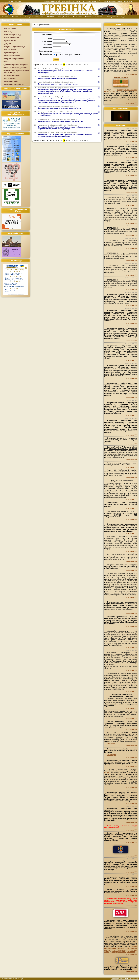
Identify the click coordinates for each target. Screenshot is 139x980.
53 (61, 65)
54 (64, 65)
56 (69, 65)
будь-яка (58, 55)
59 (77, 65)
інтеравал (78, 55)
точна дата (67, 55)
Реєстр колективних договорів (16, 68)
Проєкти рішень (10, 41)
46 (43, 65)
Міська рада (9, 32)
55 (67, 65)
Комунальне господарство (14, 84)
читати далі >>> (131, 74)
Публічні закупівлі (11, 53)
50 (53, 65)
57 (72, 65)
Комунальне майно (11, 81)
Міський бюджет (10, 50)
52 (59, 65)
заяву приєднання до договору (123, 952)
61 (82, 65)
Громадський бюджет (12, 75)
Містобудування (10, 78)
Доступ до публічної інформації (16, 65)
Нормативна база (43, 25)
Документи (8, 44)
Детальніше (111, 743)
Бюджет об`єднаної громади (15, 47)
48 (48, 65)
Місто (6, 62)
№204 (107, 773)
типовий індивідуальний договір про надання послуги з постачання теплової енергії (121, 949)
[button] (56, 59)
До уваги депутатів (121, 77)
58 (75, 65)
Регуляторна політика (12, 56)
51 (56, 65)
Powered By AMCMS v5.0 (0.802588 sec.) (125, 979)
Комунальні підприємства (14, 59)
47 (45, 65)
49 (51, 65)
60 (80, 65)
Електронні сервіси (12, 38)
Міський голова (10, 29)
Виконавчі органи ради (13, 35)
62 (85, 65)
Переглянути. (111, 755)
